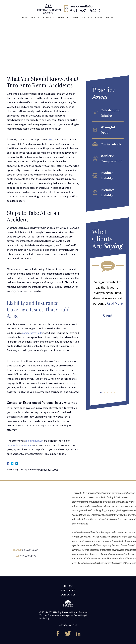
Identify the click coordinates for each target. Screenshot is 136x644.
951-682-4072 (28, 558)
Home (25, 17)
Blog (90, 17)
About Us (35, 17)
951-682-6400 (85, 11)
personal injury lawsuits (20, 445)
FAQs (83, 17)
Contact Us (68, 595)
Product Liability (107, 175)
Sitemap (68, 586)
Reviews (74, 17)
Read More (115, 303)
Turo (51, 139)
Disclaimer (68, 590)
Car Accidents (111, 144)
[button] (101, 392)
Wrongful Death (108, 130)
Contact (99, 17)
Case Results (62, 17)
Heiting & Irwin (35, 441)
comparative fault (32, 333)
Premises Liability (108, 192)
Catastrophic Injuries (110, 113)
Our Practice (48, 17)
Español (110, 17)
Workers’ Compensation (112, 158)
